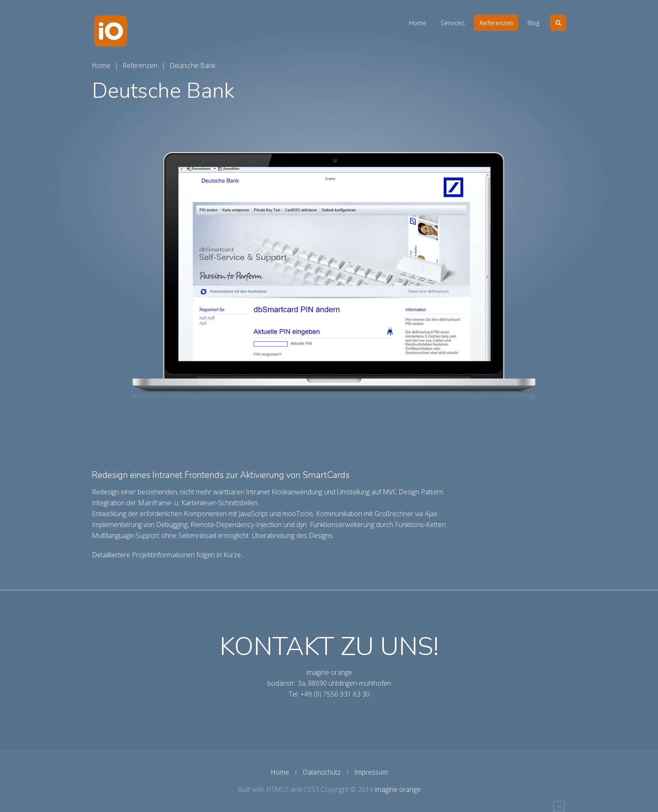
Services (453, 23)
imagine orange (398, 789)
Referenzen (496, 23)
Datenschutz (322, 772)
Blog (533, 23)
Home (418, 23)
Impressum (371, 772)
